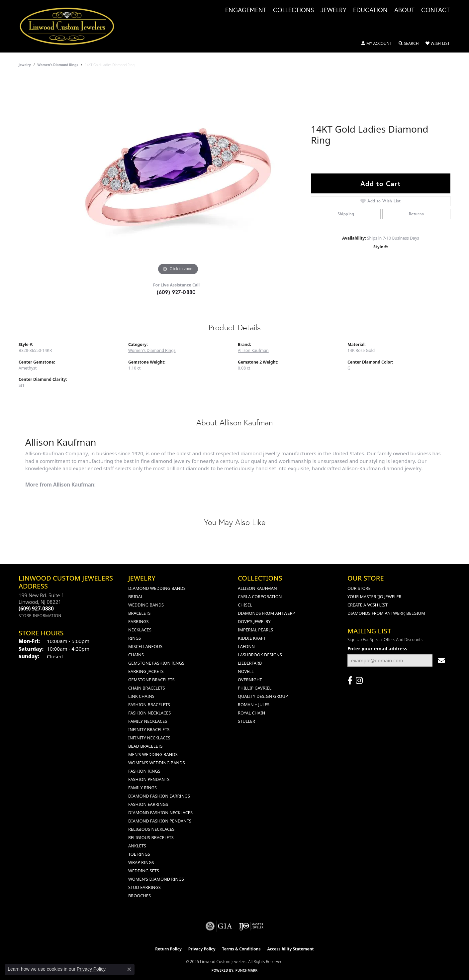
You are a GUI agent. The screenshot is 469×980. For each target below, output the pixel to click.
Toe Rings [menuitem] (139, 854)
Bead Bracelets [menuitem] (145, 746)
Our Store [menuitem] (359, 588)
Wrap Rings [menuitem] (141, 862)
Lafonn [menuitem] (246, 646)
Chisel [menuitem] (245, 605)
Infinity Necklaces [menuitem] (149, 738)
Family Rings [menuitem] (142, 788)
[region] (178, 177)
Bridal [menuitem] (136, 597)
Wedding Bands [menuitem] (146, 605)
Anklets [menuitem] (137, 846)
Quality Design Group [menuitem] (263, 696)
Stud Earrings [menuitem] (144, 887)
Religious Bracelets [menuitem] (151, 837)
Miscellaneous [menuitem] (145, 646)
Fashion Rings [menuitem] (144, 771)
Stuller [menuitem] (246, 721)
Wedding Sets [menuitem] (144, 871)
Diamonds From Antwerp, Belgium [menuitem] (386, 613)
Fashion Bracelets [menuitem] (149, 705)
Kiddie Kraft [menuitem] (252, 638)
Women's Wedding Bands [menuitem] (156, 763)
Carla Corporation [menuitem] (260, 597)
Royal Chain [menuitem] (251, 713)
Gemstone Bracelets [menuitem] (151, 680)
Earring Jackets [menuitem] (146, 671)
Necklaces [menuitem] (140, 630)
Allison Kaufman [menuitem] (257, 588)
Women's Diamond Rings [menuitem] (156, 879)
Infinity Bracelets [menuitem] (149, 729)
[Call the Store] (36, 608)
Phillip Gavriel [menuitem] (255, 688)
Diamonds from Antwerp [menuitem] (266, 613)
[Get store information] (40, 616)
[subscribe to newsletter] (441, 660)
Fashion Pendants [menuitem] (149, 779)
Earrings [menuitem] (139, 621)
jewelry (25, 65)
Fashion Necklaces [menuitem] (149, 713)
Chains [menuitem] (136, 655)
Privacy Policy (202, 949)
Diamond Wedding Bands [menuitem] (157, 588)
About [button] (404, 10)
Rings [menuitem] (135, 638)
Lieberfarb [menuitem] (250, 663)
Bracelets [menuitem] (139, 613)
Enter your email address (377, 648)
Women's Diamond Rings (58, 65)
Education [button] (370, 10)
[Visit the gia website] (219, 926)
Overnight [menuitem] (250, 680)
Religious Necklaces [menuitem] (151, 829)
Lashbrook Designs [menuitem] (260, 655)
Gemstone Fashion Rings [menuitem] (156, 663)
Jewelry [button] (333, 10)
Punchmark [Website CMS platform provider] (247, 970)
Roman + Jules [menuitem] (254, 705)
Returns (417, 214)
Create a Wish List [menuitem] (368, 605)
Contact (435, 10)
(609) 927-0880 (176, 292)
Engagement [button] (246, 10)
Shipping (346, 214)
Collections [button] (293, 10)
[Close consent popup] (129, 969)
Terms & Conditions (241, 949)
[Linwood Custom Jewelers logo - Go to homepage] (71, 26)
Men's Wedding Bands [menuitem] (153, 754)
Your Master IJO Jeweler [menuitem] (375, 597)
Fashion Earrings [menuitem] (148, 804)
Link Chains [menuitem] (141, 696)
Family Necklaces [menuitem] (148, 721)
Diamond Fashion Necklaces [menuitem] (160, 813)
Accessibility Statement (290, 949)
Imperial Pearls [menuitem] (255, 630)
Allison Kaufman (253, 350)
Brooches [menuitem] (140, 896)
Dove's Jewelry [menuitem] (254, 621)
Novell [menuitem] (246, 671)
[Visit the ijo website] (251, 926)
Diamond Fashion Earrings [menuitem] (159, 796)
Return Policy (168, 949)
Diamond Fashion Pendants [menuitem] (160, 821)
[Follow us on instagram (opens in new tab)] (359, 681)
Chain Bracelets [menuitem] (147, 688)
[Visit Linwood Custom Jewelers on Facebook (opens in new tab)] (350, 681)
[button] (377, 44)
